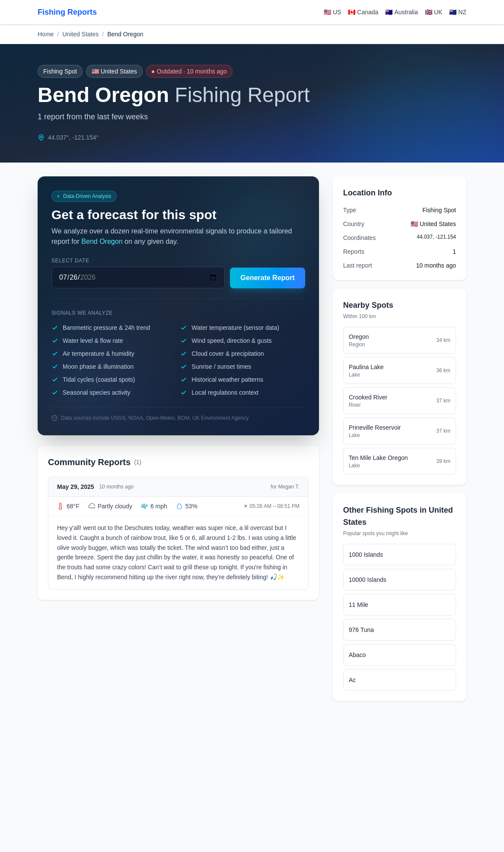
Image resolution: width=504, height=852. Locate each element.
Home (46, 34)
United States (80, 34)
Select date (70, 261)
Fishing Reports (67, 12)
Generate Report (267, 278)
